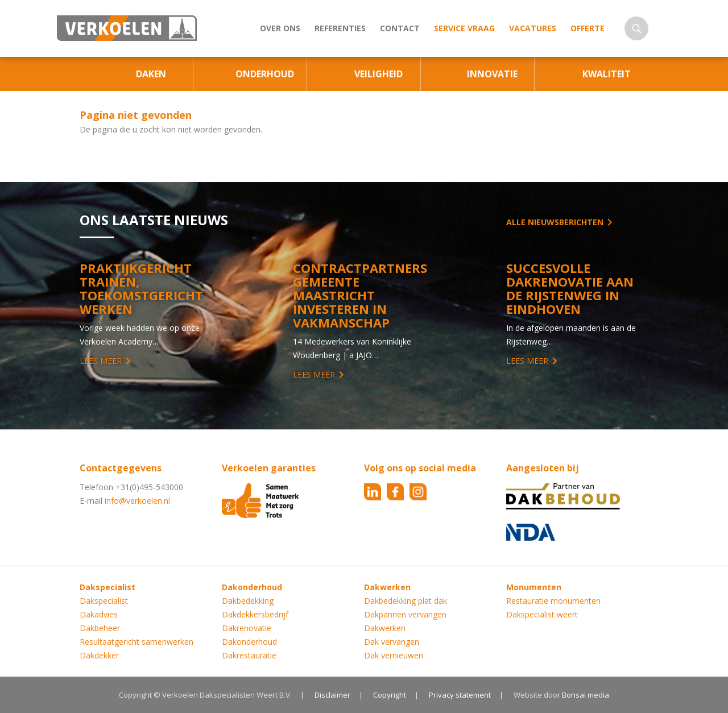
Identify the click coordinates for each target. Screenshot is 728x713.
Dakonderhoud (249, 642)
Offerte (588, 28)
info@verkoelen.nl (137, 501)
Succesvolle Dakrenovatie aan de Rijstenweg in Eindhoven (570, 288)
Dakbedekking (248, 601)
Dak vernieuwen (394, 655)
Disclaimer (332, 695)
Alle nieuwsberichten (555, 222)
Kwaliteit (607, 74)
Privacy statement (460, 695)
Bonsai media (586, 695)
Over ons (280, 28)
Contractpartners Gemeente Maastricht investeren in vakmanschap (360, 295)
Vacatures (533, 28)
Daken (151, 74)
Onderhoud (265, 74)
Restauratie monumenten (553, 601)
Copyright (390, 695)
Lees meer (101, 361)
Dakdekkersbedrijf (255, 614)
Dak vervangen (392, 642)
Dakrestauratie (249, 655)
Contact (400, 28)
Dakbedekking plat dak (406, 601)
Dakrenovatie (247, 628)
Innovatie (492, 74)
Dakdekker (99, 655)
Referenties (340, 28)
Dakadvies (99, 614)
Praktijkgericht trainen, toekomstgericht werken (141, 288)
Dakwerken (385, 628)
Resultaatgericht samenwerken (136, 642)
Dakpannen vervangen (405, 614)
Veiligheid (379, 74)
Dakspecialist (104, 601)
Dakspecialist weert (542, 614)
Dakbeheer (100, 628)
